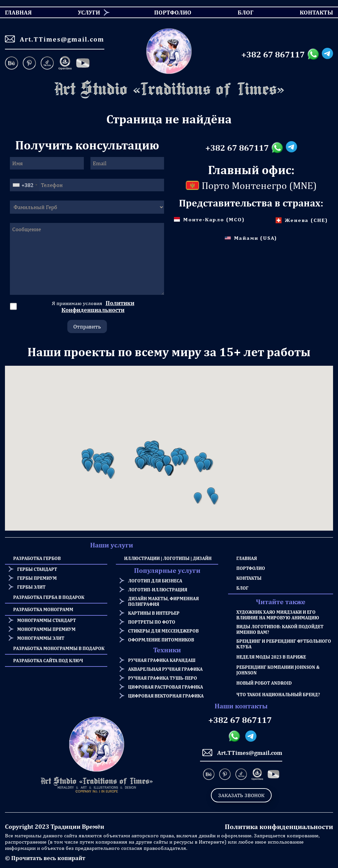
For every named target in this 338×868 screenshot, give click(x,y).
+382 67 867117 (273, 54)
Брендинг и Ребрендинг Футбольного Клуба (284, 644)
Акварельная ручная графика (165, 669)
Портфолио (251, 568)
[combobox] (25, 185)
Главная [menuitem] (13, 12)
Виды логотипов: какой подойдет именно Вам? (280, 629)
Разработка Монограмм (43, 609)
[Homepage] (169, 90)
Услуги (89, 12)
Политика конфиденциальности (279, 827)
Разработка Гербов (37, 558)
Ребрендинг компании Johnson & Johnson (278, 670)
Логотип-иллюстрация (158, 589)
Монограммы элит (41, 638)
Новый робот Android (264, 683)
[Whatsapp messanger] (314, 54)
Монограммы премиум (46, 629)
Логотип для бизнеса (155, 581)
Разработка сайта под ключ (48, 660)
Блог (242, 588)
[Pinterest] (29, 64)
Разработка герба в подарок (49, 597)
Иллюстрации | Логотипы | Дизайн (168, 558)
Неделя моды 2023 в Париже (271, 657)
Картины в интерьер (154, 613)
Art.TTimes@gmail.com (55, 39)
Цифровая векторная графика (166, 696)
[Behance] (13, 64)
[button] (88, 466)
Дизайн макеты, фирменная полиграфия (163, 601)
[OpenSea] (65, 64)
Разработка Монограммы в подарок (59, 648)
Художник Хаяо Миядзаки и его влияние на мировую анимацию (278, 615)
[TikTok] (47, 64)
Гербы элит (31, 587)
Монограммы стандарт (47, 620)
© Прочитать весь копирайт (45, 858)
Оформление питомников (161, 640)
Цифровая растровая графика (166, 687)
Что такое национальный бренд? (278, 694)
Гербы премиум (37, 578)
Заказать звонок (241, 795)
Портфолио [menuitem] (167, 12)
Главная (247, 558)
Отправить (87, 326)
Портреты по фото (152, 622)
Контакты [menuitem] (312, 12)
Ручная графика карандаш (162, 660)
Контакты (249, 578)
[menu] (169, 12)
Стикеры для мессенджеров (163, 631)
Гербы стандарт (37, 569)
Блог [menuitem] (240, 12)
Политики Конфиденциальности (98, 306)
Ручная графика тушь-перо (163, 678)
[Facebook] (83, 64)
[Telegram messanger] (327, 54)
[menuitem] (86, 12)
